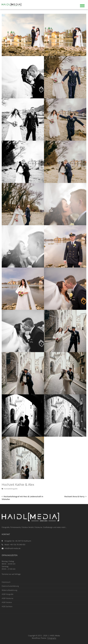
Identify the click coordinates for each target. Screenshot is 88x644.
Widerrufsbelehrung (9, 590)
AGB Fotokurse (7, 598)
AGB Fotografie (8, 594)
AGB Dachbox (7, 606)
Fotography (52, 638)
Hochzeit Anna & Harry (74, 496)
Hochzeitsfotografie (11, 489)
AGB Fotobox (7, 602)
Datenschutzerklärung (10, 586)
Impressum (6, 582)
